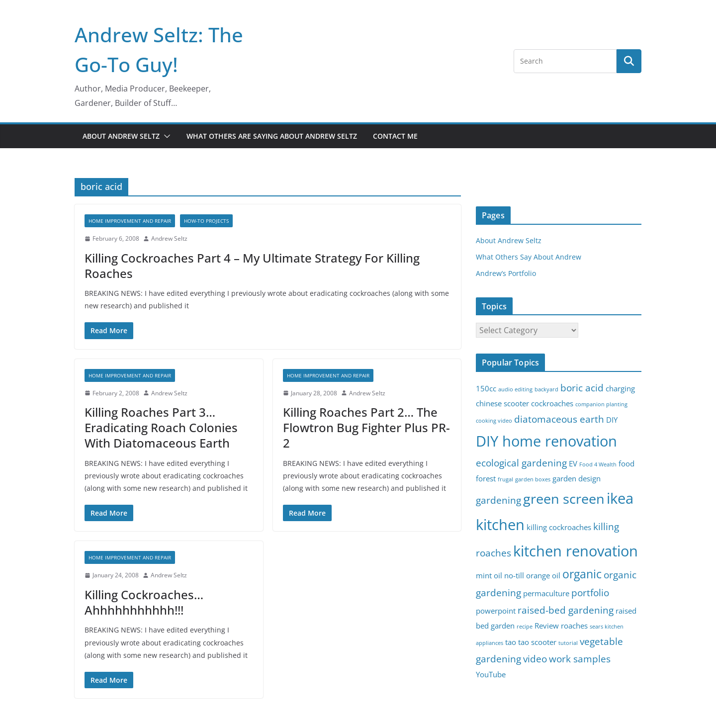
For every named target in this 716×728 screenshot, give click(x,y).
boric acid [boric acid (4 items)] (582, 388)
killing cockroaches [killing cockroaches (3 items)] (559, 527)
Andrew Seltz (169, 238)
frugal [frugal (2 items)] (505, 479)
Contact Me (395, 136)
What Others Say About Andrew (529, 257)
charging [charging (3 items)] (620, 389)
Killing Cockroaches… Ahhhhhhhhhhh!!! (144, 602)
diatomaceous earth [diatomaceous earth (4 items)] (559, 419)
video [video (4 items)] (535, 659)
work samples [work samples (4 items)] (580, 659)
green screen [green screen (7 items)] (564, 499)
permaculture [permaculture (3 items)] (546, 593)
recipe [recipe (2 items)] (525, 627)
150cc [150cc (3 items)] (486, 389)
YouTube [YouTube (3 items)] (491, 675)
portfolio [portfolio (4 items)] (590, 592)
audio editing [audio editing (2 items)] (515, 389)
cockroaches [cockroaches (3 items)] (552, 404)
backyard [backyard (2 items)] (546, 389)
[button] (165, 136)
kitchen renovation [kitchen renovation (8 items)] (576, 551)
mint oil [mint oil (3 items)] (489, 576)
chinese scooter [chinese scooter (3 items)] (502, 404)
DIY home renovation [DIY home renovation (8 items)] (546, 441)
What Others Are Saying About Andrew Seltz (272, 136)
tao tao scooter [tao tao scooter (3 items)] (531, 642)
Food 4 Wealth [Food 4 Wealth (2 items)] (598, 464)
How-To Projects (206, 221)
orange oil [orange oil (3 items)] (543, 576)
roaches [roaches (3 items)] (574, 626)
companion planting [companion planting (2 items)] (601, 404)
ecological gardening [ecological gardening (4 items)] (521, 463)
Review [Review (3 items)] (547, 626)
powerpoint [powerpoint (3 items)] (496, 611)
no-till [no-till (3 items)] (514, 576)
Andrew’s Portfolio (506, 273)
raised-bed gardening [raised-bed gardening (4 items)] (566, 610)
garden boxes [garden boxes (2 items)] (533, 479)
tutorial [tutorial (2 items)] (568, 643)
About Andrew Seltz (121, 136)
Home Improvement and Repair (130, 221)
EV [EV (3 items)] (573, 464)
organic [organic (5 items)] (582, 574)
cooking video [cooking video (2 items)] (494, 421)
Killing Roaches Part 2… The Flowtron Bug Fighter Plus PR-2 (366, 427)
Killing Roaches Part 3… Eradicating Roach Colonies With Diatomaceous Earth (161, 427)
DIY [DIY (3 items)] (612, 420)
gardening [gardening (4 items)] (498, 500)
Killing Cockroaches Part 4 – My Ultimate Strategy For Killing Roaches (252, 266)
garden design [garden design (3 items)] (577, 479)
